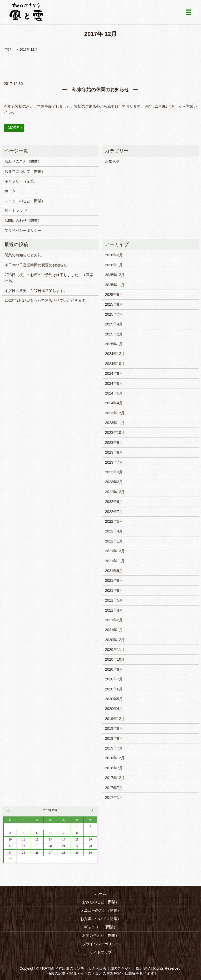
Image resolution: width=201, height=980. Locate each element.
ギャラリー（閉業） (21, 181)
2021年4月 (114, 610)
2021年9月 (114, 571)
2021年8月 (114, 580)
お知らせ (112, 161)
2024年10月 (115, 364)
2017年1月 (114, 798)
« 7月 (9, 810)
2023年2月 (114, 482)
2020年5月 (114, 699)
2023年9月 (114, 443)
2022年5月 (114, 521)
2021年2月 (114, 620)
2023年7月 (114, 462)
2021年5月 (114, 600)
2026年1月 (114, 265)
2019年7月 (114, 748)
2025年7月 (114, 314)
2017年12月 (115, 778)
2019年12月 (115, 719)
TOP (8, 50)
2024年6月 (114, 383)
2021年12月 (115, 551)
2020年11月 (115, 650)
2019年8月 (114, 738)
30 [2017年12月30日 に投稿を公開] (90, 853)
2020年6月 (114, 689)
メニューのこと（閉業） (25, 201)
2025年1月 (114, 344)
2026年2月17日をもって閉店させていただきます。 (47, 300)
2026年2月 (114, 255)
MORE (13, 128)
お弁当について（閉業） (25, 171)
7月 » (92, 810)
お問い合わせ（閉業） (23, 220)
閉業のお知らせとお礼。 (25, 255)
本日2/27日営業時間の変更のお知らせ (36, 265)
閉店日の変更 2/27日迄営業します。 (36, 291)
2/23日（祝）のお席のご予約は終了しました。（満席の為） (49, 278)
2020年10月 (115, 659)
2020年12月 (115, 640)
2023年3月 (114, 472)
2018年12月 (115, 758)
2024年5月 (114, 393)
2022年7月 (114, 512)
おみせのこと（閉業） (23, 161)
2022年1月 (114, 541)
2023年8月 (114, 452)
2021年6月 (114, 590)
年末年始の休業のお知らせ (101, 90)
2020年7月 (114, 679)
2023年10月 (115, 433)
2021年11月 (115, 561)
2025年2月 (114, 334)
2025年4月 (114, 324)
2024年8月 (114, 373)
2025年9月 (114, 295)
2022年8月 (114, 502)
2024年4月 (114, 403)
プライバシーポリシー (23, 230)
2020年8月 (114, 669)
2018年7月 (114, 768)
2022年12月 (115, 492)
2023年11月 (115, 423)
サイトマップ (16, 211)
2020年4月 (114, 709)
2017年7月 (114, 788)
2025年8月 (114, 304)
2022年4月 (114, 531)
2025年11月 (115, 285)
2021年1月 (114, 630)
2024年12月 (115, 354)
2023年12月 (115, 413)
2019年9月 (114, 728)
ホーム (10, 191)
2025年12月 (115, 275)
